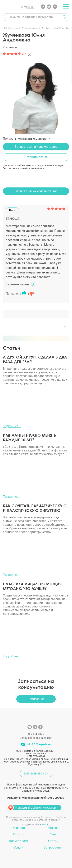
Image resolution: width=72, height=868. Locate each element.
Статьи (53, 841)
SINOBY (46, 825)
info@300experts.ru (39, 745)
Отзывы (53, 828)
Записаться (36, 699)
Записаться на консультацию (36, 147)
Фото (53, 834)
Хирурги (19, 834)
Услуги (19, 847)
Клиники (19, 828)
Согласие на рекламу (48, 820)
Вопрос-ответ (53, 847)
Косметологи (19, 841)
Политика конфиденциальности (23, 817)
